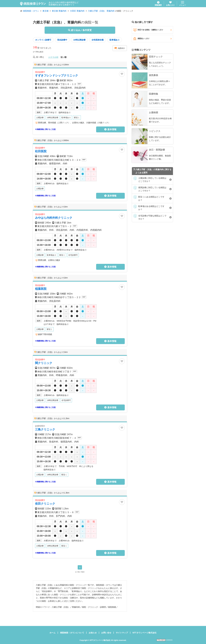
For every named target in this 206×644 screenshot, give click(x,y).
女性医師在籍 (98, 40)
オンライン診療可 (43, 40)
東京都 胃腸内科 (59, 11)
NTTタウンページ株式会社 (144, 633)
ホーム (53, 633)
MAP (79, 84)
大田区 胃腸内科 (77, 11)
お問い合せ (106, 633)
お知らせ (93, 633)
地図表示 (120, 48)
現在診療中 (62, 40)
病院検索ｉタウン (31, 11)
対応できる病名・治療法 (152, 30)
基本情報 (110, 129)
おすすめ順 (53, 57)
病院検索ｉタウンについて (72, 633)
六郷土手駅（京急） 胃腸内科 (101, 11)
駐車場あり (115, 40)
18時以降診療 (79, 40)
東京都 (45, 11)
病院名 (152, 39)
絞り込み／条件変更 (80, 30)
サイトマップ (122, 633)
